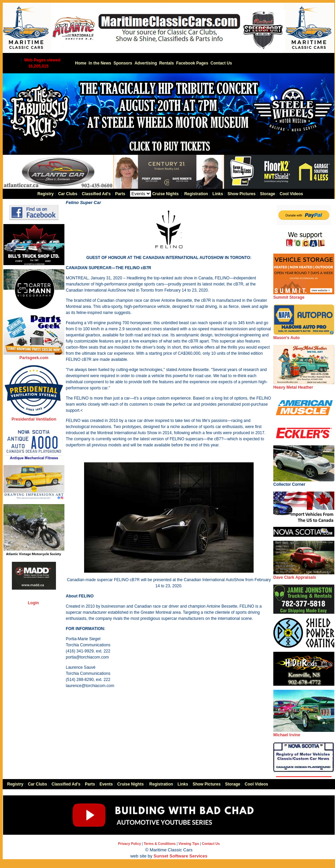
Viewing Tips (189, 844)
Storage (268, 194)
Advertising (146, 63)
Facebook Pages (192, 63)
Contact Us (221, 63)
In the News (100, 63)
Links (218, 194)
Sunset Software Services (181, 856)
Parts (120, 194)
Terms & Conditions (160, 844)
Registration (196, 194)
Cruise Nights (165, 194)
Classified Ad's (96, 194)
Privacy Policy (130, 844)
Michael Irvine (304, 733)
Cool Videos (291, 194)
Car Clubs (68, 194)
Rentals (166, 63)
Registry (45, 194)
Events (106, 784)
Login (33, 603)
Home (81, 63)
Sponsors (123, 63)
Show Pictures (242, 194)
